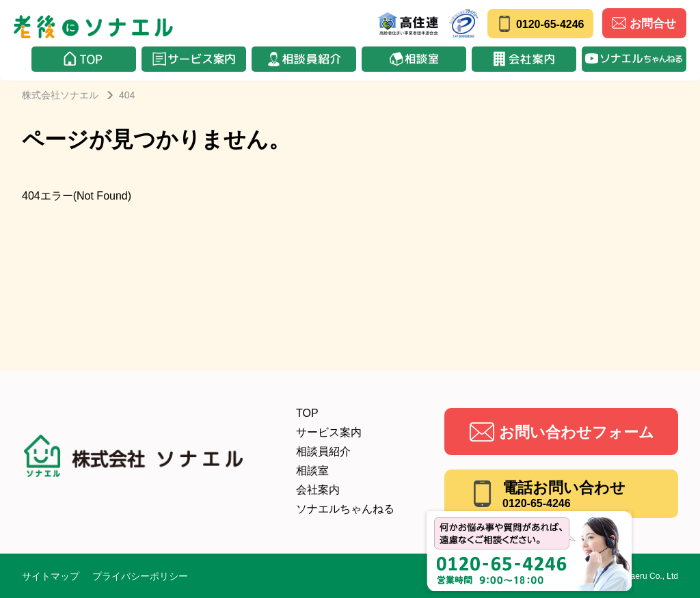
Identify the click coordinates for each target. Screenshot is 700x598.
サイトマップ (51, 576)
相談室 (312, 471)
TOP (307, 413)
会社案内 (318, 490)
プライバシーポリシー (140, 576)
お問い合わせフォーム (577, 432)
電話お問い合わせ (564, 494)
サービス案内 (329, 432)
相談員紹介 (323, 451)
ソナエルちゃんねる (345, 509)
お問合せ (644, 23)
